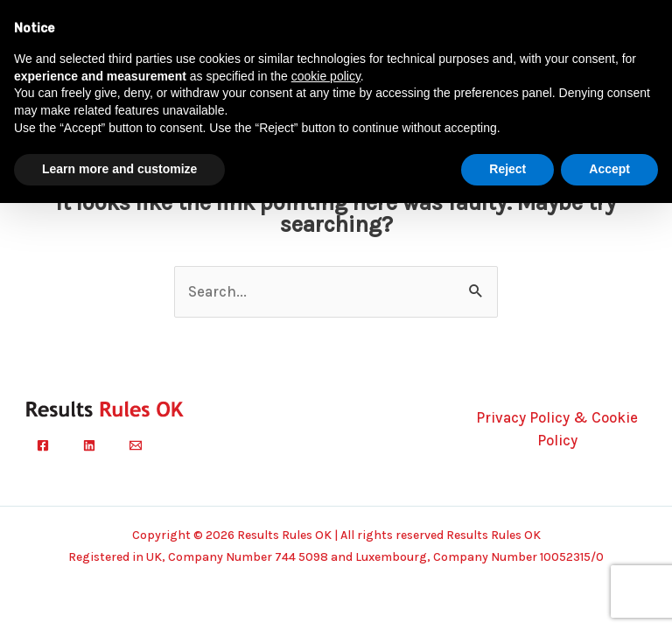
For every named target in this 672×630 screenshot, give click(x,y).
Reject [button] (507, 169)
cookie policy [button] (326, 76)
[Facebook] (43, 445)
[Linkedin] (89, 445)
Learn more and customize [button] (119, 169)
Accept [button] (609, 169)
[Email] (136, 445)
